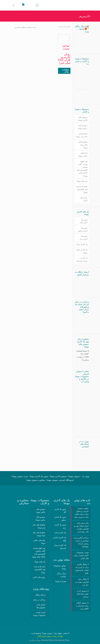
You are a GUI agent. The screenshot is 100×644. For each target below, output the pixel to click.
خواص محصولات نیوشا (59, 567)
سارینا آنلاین (42, 636)
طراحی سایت (57, 636)
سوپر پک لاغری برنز (84, 238)
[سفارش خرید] (24, 27)
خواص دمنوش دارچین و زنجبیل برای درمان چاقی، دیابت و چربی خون (81, 513)
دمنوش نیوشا (48, 633)
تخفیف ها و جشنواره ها (41, 606)
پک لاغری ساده (82, 244)
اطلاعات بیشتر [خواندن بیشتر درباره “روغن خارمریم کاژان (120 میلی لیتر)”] (65, 71)
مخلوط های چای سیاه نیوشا (83, 145)
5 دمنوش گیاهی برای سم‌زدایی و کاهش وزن (82, 606)
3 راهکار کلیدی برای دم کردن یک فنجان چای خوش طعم (82, 569)
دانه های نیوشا (82, 181)
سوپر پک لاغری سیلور (83, 229)
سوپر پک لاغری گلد (84, 221)
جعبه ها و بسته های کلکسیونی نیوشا (82, 189)
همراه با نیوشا (61, 581)
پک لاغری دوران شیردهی (82, 259)
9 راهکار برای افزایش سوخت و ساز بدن (82, 582)
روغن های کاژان (84, 199)
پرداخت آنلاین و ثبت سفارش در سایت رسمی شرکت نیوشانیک (81, 542)
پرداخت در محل (39, 600)
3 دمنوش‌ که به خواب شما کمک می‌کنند (83, 594)
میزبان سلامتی (35, 640)
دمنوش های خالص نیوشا (83, 119)
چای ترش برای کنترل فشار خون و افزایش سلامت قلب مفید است (81, 527)
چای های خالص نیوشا (83, 154)
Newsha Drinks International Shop (55, 640)
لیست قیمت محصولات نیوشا (39, 614)
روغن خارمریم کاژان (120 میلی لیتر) (64, 58)
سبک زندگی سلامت (61, 575)
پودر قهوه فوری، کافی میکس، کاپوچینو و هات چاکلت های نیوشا (82, 169)
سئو (49, 636)
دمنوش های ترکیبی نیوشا (83, 127)
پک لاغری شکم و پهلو (82, 251)
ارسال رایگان (40, 595)
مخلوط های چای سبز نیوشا (82, 135)
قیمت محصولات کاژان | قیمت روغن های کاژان (81, 555)
